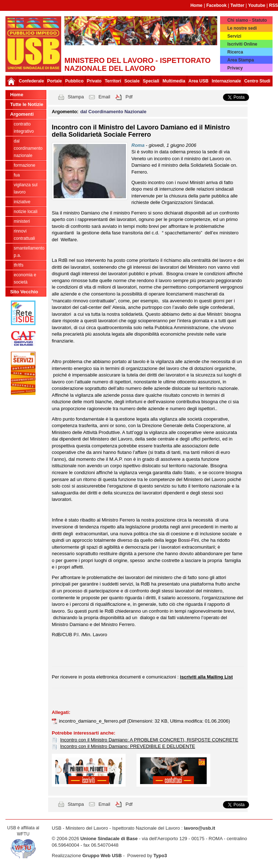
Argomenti (22, 114)
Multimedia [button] (174, 81)
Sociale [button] (132, 81)
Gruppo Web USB (102, 856)
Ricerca (235, 52)
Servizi (234, 36)
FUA (17, 175)
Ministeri (22, 221)
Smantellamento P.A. (29, 252)
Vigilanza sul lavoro (26, 188)
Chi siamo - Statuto (247, 20)
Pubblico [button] (74, 81)
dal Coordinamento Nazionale (28, 148)
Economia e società (25, 278)
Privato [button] (94, 81)
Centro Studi (257, 81)
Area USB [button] (199, 81)
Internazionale (226, 81)
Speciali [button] (151, 81)
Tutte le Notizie (27, 104)
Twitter (237, 5)
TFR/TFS (19, 265)
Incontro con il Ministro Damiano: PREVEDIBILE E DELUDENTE (128, 746)
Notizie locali (26, 212)
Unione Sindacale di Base (109, 839)
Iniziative (22, 202)
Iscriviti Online (242, 44)
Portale (54, 81)
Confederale (31, 81)
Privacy (235, 68)
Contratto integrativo (24, 128)
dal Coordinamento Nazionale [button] (113, 112)
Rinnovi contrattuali (24, 235)
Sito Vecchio (24, 292)
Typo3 (160, 856)
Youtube (257, 5)
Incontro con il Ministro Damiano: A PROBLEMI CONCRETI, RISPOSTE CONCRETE (149, 740)
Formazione (24, 165)
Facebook (216, 5)
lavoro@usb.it (199, 828)
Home (196, 5)
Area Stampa (241, 60)
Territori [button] (113, 81)
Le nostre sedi (242, 28)
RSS (273, 5)
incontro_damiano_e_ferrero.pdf (93, 721)
